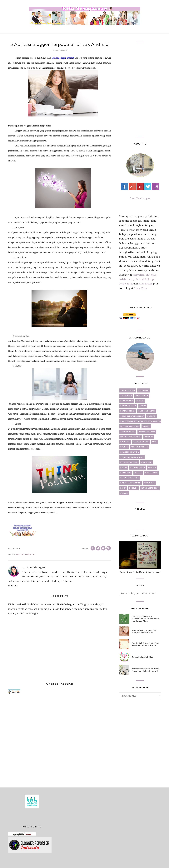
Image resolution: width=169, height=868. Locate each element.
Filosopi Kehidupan (130, 426)
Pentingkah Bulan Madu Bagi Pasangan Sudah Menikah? (145, 644)
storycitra (138, 275)
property (125, 442)
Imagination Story (130, 478)
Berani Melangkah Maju (143, 657)
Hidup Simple (142, 396)
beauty (140, 401)
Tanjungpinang (128, 432)
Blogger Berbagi (147, 411)
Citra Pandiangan (140, 198)
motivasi (151, 416)
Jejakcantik (126, 284)
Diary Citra (140, 288)
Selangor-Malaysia (130, 452)
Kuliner (124, 447)
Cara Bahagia (127, 401)
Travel (143, 406)
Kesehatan (144, 390)
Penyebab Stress (147, 432)
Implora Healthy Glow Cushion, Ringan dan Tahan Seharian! (146, 670)
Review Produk (128, 411)
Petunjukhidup (145, 279)
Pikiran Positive (128, 406)
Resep (123, 488)
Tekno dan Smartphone (132, 457)
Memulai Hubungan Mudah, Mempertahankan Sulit (144, 631)
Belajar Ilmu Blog (25, 555)
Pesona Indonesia (140, 447)
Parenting (146, 462)
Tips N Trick (126, 396)
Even (154, 442)
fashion (152, 468)
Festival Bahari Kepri (131, 437)
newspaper (126, 473)
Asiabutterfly (127, 279)
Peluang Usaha (138, 468)
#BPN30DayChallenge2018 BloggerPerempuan (143, 421)
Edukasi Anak (151, 473)
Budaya (138, 473)
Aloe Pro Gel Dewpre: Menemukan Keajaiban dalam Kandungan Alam (146, 619)
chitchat (151, 275)
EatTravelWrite (141, 442)
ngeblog (133, 488)
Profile (124, 493)
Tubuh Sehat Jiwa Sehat (132, 416)
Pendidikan (149, 483)
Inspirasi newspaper (130, 483)
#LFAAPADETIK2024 (150, 488)
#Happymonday (128, 390)
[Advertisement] (29, 739)
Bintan (124, 468)
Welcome (149, 437)
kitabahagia (146, 284)
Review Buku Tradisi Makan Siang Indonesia (140, 572)
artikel (146, 426)
